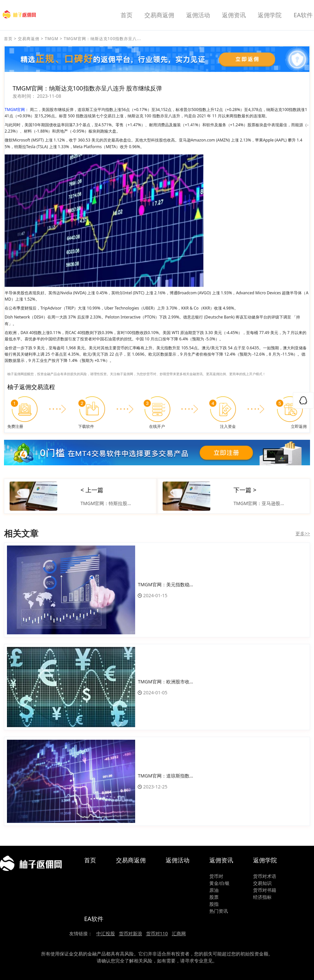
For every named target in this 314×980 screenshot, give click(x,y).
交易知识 (262, 883)
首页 (127, 15)
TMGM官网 (15, 110)
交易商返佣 (159, 15)
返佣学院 (270, 15)
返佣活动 (198, 15)
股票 (214, 897)
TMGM (52, 39)
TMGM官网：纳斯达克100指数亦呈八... (103, 39)
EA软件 (303, 15)
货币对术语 (265, 876)
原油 (214, 890)
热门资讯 (219, 911)
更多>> (303, 533)
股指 (214, 904)
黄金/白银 (219, 883)
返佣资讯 (234, 15)
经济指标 (262, 897)
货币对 (216, 876)
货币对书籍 (265, 890)
